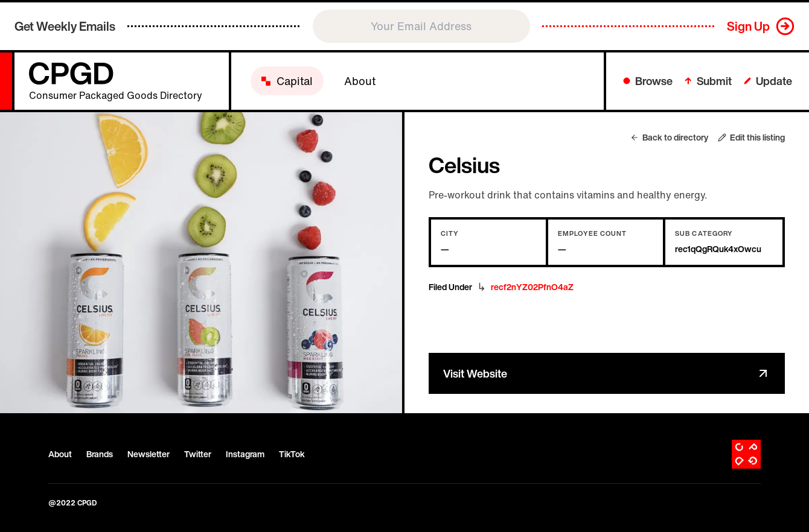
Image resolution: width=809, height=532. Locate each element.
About (60, 454)
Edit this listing (751, 138)
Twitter (198, 454)
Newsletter (149, 454)
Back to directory (669, 138)
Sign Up (748, 26)
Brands (100, 454)
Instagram (245, 454)
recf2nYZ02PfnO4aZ (532, 287)
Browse (648, 81)
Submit (708, 81)
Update (768, 81)
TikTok (292, 454)
